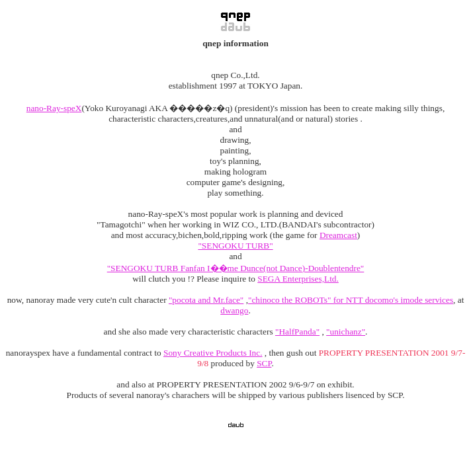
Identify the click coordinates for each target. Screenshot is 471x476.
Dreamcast (338, 235)
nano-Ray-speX (54, 108)
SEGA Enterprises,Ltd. (298, 279)
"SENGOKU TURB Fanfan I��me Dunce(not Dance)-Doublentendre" (236, 268)
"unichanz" (346, 332)
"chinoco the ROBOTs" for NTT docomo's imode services (351, 300)
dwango (234, 310)
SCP (264, 363)
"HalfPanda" (297, 332)
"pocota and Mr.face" (206, 300)
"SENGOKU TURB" (235, 246)
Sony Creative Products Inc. (213, 353)
